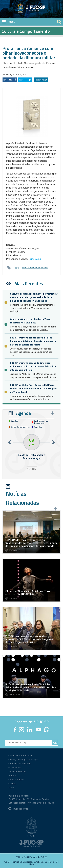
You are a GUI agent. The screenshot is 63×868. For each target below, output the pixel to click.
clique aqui (35, 259)
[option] (32, 453)
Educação (14, 803)
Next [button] (54, 442)
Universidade (15, 768)
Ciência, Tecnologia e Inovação (23, 760)
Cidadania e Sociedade (20, 764)
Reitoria (23, 803)
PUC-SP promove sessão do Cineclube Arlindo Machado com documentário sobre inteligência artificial (33, 366)
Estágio (41, 803)
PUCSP (12, 799)
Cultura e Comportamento (21, 756)
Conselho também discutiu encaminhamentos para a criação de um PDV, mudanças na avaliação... (32, 308)
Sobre (11, 788)
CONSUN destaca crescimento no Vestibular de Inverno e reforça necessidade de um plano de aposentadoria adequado (34, 297)
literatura (27, 268)
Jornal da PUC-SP (44, 11)
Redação (10, 75)
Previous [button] (9, 442)
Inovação (32, 803)
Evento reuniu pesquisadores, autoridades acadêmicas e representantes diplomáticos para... (31, 352)
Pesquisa (50, 803)
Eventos (46, 799)
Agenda (24, 413)
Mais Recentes (29, 283)
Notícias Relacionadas (22, 498)
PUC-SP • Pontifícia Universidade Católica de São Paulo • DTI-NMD (32, 863)
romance (36, 268)
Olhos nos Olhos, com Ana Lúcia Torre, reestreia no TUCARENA (31, 321)
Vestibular (21, 799)
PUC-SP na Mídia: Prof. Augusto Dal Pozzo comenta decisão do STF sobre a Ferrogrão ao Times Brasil (33, 388)
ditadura (44, 268)
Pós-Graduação (34, 799)
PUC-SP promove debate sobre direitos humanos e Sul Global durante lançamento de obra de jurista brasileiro (33, 341)
